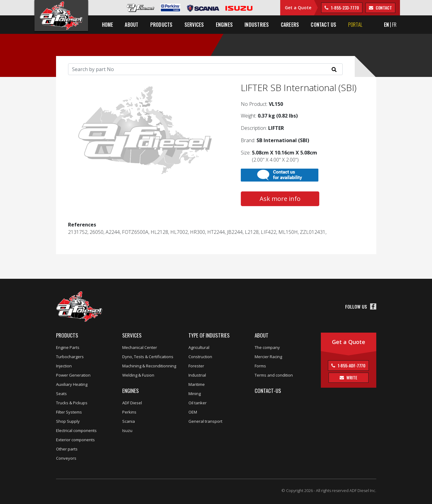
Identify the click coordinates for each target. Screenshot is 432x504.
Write (351, 377)
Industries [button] (257, 25)
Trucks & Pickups (72, 403)
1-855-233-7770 (345, 8)
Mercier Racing (268, 357)
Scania (129, 421)
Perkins (129, 412)
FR (394, 25)
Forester (196, 366)
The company (267, 347)
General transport (205, 421)
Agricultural (199, 347)
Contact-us (268, 391)
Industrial (197, 375)
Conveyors (66, 458)
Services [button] (194, 25)
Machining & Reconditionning (149, 366)
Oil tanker (198, 403)
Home (108, 25)
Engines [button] (224, 25)
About (262, 335)
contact (383, 8)
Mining (195, 394)
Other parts (67, 449)
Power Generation (73, 375)
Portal (355, 25)
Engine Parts (68, 347)
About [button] (131, 25)
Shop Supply (68, 421)
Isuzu (127, 430)
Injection (64, 366)
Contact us (323, 25)
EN (386, 25)
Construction (200, 357)
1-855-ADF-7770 (351, 365)
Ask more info (280, 199)
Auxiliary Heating (72, 384)
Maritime (197, 384)
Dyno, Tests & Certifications (148, 357)
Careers (290, 25)
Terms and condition (274, 375)
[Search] (205, 69)
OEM (193, 412)
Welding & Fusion (138, 375)
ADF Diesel (132, 403)
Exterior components (75, 440)
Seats (61, 394)
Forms (260, 366)
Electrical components (76, 430)
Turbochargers (70, 357)
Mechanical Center (140, 347)
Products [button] (161, 25)
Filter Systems (69, 412)
